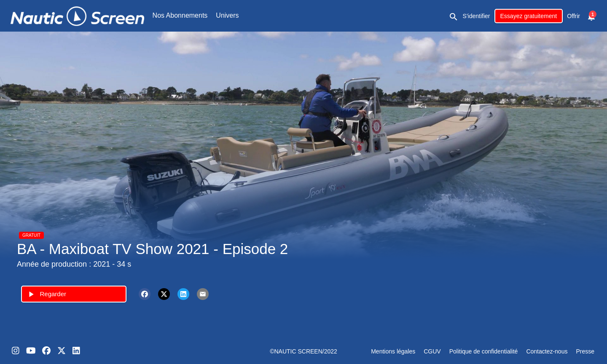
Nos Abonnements (180, 15)
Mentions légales (393, 351)
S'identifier (477, 16)
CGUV (432, 351)
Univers (227, 15)
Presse (585, 351)
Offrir (573, 16)
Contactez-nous (547, 351)
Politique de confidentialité (484, 351)
